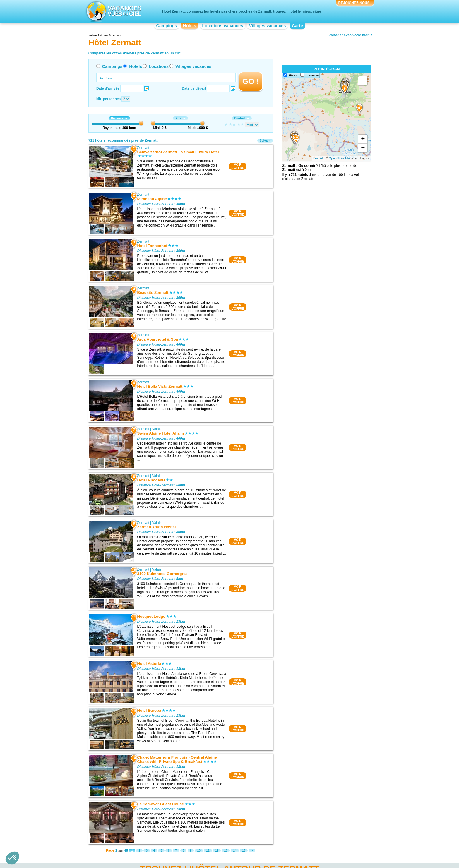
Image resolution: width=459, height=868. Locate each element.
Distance (119, 118)
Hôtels (190, 26)
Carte (297, 26)
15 (244, 851)
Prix (180, 118)
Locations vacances (222, 26)
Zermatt (143, 148)
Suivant (265, 141)
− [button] (363, 148)
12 (217, 851)
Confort (242, 118)
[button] (12, 858)
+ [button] (363, 139)
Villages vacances (268, 26)
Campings (166, 26)
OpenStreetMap (340, 158)
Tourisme (312, 75)
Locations (159, 66)
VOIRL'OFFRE (238, 166)
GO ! (251, 81)
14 (235, 851)
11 (208, 851)
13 (226, 851)
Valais (157, 429)
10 (199, 851)
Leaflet (318, 158)
